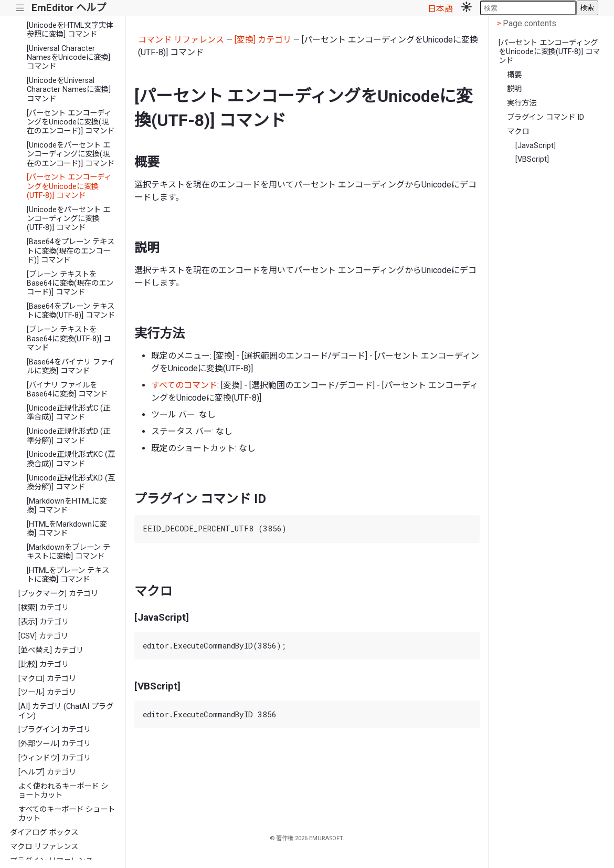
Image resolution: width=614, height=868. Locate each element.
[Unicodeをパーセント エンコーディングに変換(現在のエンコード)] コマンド (71, 154)
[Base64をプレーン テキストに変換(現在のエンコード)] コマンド (71, 251)
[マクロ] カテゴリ (47, 679)
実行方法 (522, 103)
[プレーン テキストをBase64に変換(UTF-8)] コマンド (69, 339)
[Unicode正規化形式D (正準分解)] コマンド (68, 436)
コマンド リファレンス (181, 40)
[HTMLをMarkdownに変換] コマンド (67, 529)
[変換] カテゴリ (263, 40)
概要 (514, 75)
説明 (514, 89)
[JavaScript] (536, 146)
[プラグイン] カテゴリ (55, 730)
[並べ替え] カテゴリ (51, 650)
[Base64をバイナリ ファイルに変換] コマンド (71, 367)
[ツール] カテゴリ (47, 692)
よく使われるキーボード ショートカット (63, 791)
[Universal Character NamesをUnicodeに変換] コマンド (68, 58)
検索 (587, 8)
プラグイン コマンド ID (546, 117)
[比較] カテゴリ (44, 665)
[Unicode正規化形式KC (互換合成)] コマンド (71, 459)
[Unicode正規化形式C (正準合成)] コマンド (68, 413)
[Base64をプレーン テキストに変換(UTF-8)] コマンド (71, 311)
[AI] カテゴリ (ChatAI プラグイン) (66, 711)
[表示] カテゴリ (44, 622)
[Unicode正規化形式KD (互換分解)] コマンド (71, 483)
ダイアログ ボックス (44, 833)
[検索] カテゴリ (44, 608)
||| (20, 8)
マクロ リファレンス (44, 847)
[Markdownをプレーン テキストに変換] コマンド (68, 552)
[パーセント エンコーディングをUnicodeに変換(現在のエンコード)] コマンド (71, 122)
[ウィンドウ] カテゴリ (55, 758)
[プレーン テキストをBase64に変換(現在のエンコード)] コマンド (70, 284)
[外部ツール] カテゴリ (55, 744)
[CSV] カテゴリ (43, 636)
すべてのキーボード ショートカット (67, 814)
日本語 (440, 9)
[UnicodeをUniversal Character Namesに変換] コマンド (69, 90)
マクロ (518, 132)
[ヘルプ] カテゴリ (47, 772)
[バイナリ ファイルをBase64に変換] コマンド (67, 390)
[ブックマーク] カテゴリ (58, 594)
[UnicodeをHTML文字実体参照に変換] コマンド (70, 30)
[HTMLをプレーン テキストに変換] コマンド (68, 575)
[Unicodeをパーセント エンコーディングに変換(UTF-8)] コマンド (68, 219)
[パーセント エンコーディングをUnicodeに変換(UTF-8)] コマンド (69, 186)
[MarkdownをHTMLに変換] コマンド (67, 506)
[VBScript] (532, 159)
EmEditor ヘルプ (69, 8)
